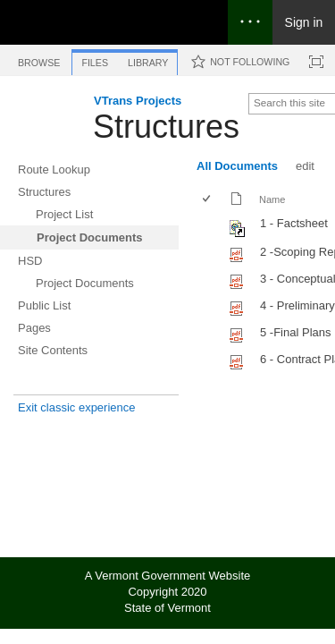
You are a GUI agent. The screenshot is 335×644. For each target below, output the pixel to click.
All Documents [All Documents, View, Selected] (237, 166)
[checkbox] (208, 200)
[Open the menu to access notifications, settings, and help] (250, 22)
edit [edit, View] (305, 166)
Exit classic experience (77, 407)
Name (272, 199)
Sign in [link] (304, 22)
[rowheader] (211, 226)
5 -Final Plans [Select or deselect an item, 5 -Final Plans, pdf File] (295, 332)
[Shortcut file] (238, 233)
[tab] (39, 59)
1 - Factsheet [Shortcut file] (294, 223)
